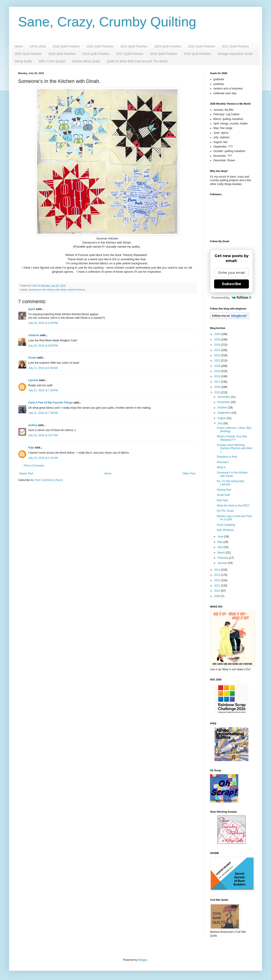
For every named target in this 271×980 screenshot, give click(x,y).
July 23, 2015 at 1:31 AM (43, 458)
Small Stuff (223, 495)
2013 (218, 575)
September (224, 413)
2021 (218, 361)
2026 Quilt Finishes (66, 46)
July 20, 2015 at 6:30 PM (43, 323)
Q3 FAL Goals (225, 511)
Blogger (143, 960)
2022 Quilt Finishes (201, 46)
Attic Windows (225, 530)
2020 (218, 366)
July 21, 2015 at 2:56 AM (43, 368)
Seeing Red (224, 490)
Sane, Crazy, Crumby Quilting (107, 22)
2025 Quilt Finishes (100, 46)
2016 (218, 387)
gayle (32, 309)
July (220, 423)
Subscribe (231, 284)
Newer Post (26, 474)
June (221, 537)
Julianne (34, 335)
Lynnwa (33, 380)
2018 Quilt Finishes (96, 54)
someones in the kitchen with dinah (47, 290)
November (224, 402)
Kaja (31, 448)
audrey (33, 425)
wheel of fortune (76, 290)
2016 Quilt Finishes (164, 54)
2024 (218, 345)
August (222, 418)
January (223, 563)
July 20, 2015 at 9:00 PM (43, 346)
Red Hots (222, 500)
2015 (218, 392)
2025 (218, 340)
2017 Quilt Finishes (130, 54)
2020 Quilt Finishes (28, 54)
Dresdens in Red (227, 457)
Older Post (189, 474)
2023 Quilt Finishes (168, 46)
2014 (218, 570)
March (222, 553)
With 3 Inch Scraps (52, 61)
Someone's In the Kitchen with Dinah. (232, 474)
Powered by (232, 298)
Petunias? (223, 462)
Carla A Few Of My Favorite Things (50, 403)
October (223, 408)
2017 (218, 382)
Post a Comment (34, 466)
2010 (218, 591)
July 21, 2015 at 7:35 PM (43, 390)
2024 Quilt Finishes (134, 46)
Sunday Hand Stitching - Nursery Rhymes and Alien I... (235, 448)
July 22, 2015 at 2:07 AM (43, 435)
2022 (218, 355)
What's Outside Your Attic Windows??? (232, 438)
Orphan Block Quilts (86, 61)
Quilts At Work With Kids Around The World (137, 61)
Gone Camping (226, 525)
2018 (218, 376)
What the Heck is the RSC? (233, 506)
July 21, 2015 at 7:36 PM (43, 413)
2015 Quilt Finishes (197, 54)
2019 (218, 371)
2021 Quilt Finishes (235, 46)
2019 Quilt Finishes (62, 54)
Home (19, 46)
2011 (218, 586)
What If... (222, 467)
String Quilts (23, 61)
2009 (218, 596)
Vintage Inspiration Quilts (235, 54)
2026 (218, 334)
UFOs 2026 (38, 46)
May (220, 542)
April (221, 547)
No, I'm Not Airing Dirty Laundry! (230, 483)
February (223, 558)
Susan (32, 358)
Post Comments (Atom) (49, 480)
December (224, 397)
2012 (218, 580)
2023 (218, 350)
